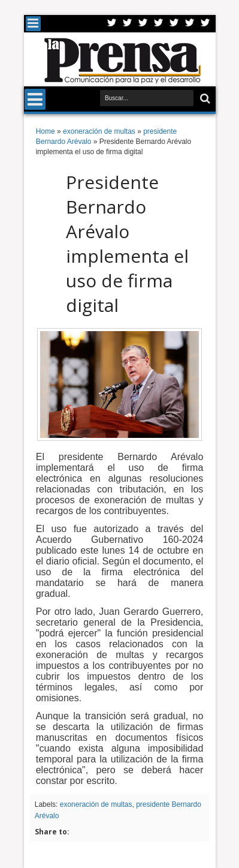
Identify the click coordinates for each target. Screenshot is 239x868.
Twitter (112, 24)
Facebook (128, 24)
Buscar (204, 99)
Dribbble (190, 24)
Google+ (143, 24)
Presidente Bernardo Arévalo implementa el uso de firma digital (127, 244)
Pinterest (205, 24)
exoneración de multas (96, 804)
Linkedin (174, 24)
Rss (159, 24)
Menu (33, 24)
